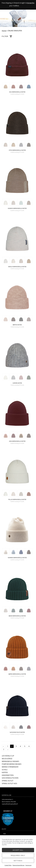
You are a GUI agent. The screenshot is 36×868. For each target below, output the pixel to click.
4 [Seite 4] (20, 746)
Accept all (18, 850)
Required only (18, 855)
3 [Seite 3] (16, 746)
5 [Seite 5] (25, 746)
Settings (18, 861)
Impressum (28, 865)
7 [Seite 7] (4, 750)
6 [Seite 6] (29, 746)
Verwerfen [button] (31, 3)
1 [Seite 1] (8, 746)
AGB (4, 834)
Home (4, 31)
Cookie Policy (8, 865)
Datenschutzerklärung (19, 865)
